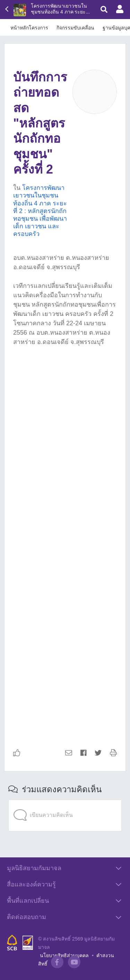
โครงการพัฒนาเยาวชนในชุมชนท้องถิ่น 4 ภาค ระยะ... (60, 9)
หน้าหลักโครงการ (29, 28)
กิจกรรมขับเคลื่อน (75, 28)
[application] (65, 801)
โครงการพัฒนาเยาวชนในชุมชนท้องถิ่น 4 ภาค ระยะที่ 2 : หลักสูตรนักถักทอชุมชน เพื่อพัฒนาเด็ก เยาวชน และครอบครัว (40, 211)
